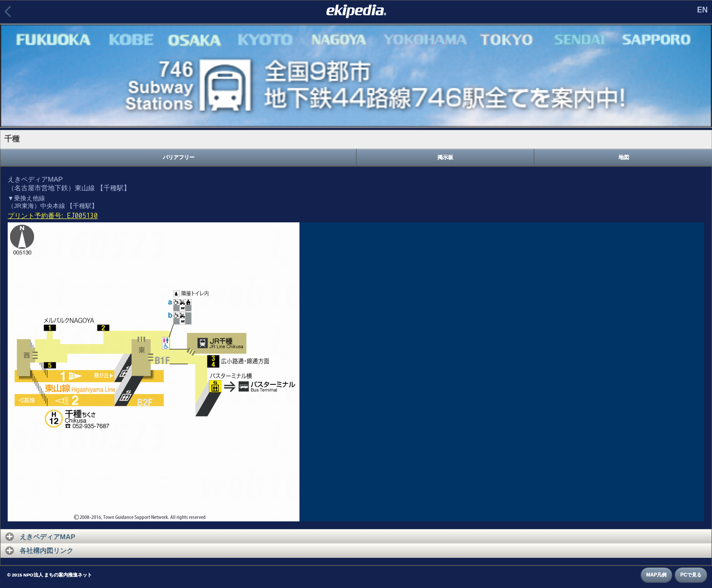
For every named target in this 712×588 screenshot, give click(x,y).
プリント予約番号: (53, 216)
